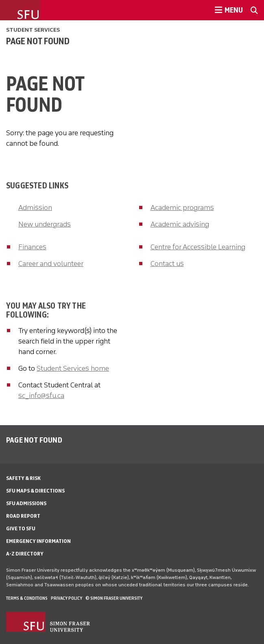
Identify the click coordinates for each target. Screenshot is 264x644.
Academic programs (182, 207)
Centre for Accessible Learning (198, 247)
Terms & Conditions (27, 598)
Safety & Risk (23, 478)
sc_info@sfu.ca (41, 395)
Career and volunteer (51, 264)
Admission (35, 207)
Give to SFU (21, 528)
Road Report (23, 516)
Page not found (38, 41)
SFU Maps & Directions (35, 491)
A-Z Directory (25, 554)
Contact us (167, 264)
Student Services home (73, 368)
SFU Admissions (26, 503)
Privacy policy (67, 598)
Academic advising (180, 224)
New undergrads (45, 224)
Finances (32, 247)
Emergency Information (38, 541)
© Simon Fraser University (114, 598)
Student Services (33, 30)
